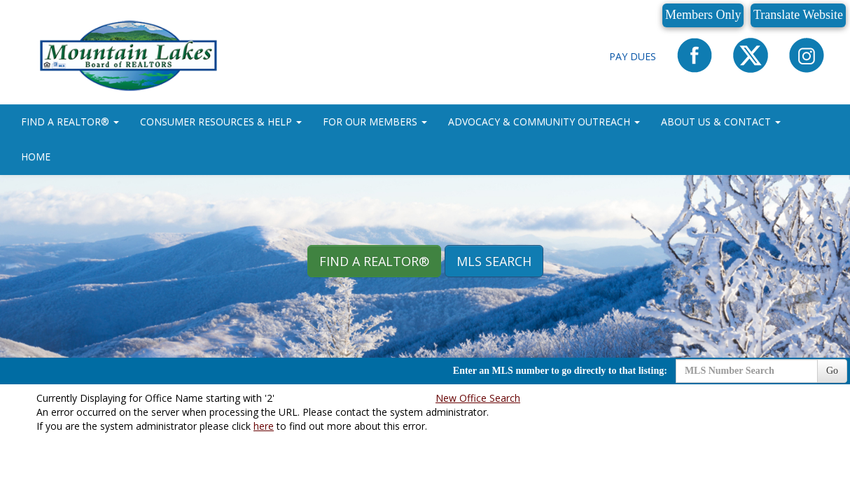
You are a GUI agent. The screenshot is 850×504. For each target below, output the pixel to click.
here (264, 426)
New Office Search (478, 398)
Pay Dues (633, 56)
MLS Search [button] (494, 261)
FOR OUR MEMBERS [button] (375, 121)
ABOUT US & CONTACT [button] (721, 121)
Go (832, 371)
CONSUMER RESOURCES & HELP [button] (221, 121)
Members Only (703, 15)
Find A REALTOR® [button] (374, 261)
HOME (36, 156)
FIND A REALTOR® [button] (70, 121)
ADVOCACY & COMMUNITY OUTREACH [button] (544, 121)
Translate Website (798, 15)
